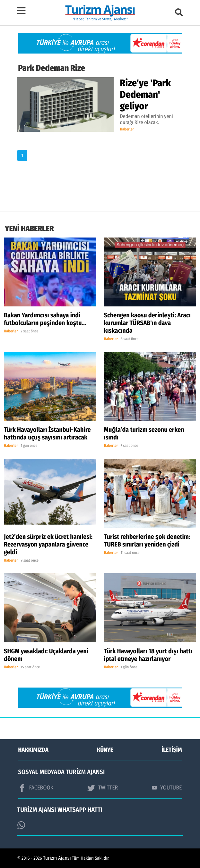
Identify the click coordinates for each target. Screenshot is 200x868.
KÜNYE (105, 750)
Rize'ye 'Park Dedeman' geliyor (146, 95)
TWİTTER (103, 788)
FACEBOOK (36, 788)
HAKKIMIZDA (33, 750)
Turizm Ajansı (57, 858)
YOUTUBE (167, 788)
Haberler (127, 129)
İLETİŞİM (172, 750)
